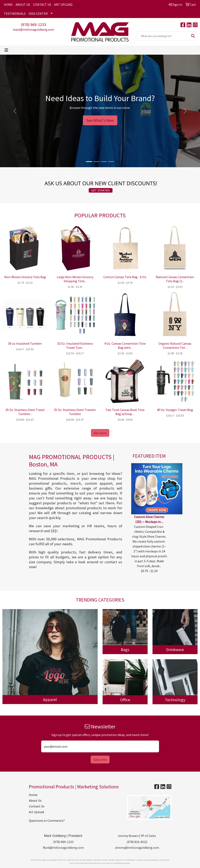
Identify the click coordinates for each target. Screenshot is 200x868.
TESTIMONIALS (15, 14)
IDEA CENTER (38, 14)
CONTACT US (42, 5)
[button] (15, 111)
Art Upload (36, 812)
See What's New (100, 120)
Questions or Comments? (47, 821)
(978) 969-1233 (33, 24)
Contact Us (37, 806)
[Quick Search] (162, 36)
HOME (8, 5)
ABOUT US (23, 5)
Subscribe (100, 760)
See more (100, 433)
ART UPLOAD (63, 5)
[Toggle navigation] (6, 50)
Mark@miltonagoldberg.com (63, 848)
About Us (35, 800)
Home (33, 795)
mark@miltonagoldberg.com (33, 29)
